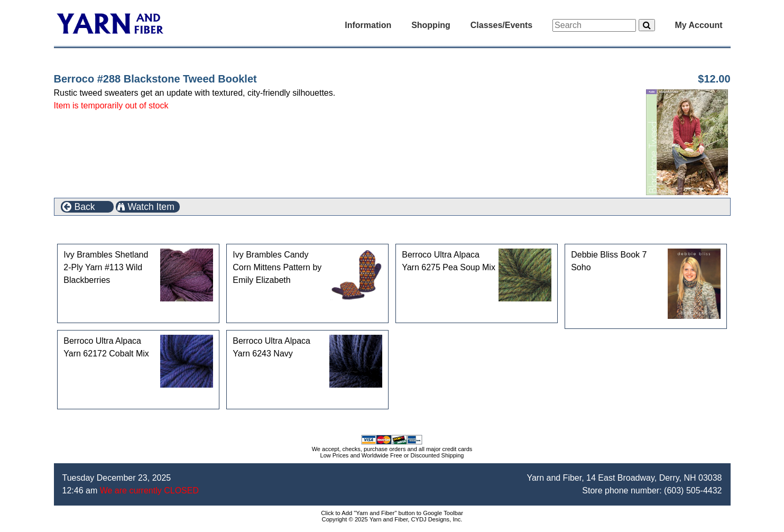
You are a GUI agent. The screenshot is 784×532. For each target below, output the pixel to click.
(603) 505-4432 (693, 490)
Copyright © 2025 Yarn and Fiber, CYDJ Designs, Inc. (392, 519)
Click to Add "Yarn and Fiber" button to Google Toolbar (392, 513)
